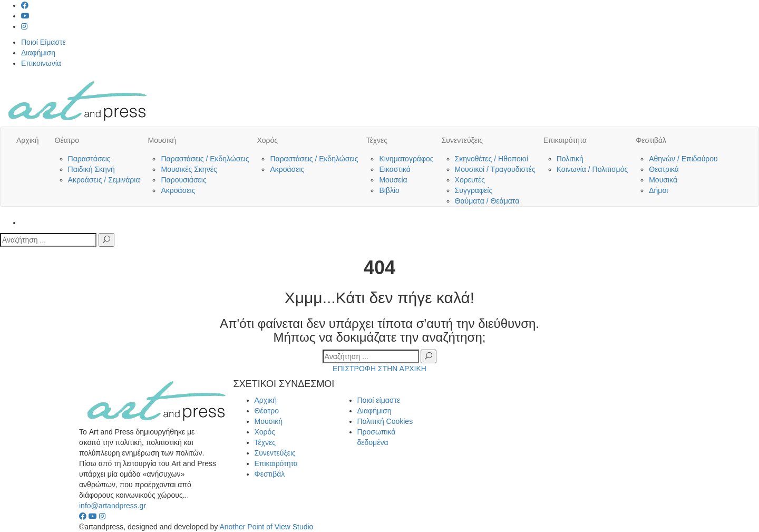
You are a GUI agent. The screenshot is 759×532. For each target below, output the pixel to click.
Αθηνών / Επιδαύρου (683, 159)
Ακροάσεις (178, 190)
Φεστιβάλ (651, 140)
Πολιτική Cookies (385, 421)
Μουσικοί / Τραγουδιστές (495, 169)
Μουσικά (663, 180)
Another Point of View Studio (266, 527)
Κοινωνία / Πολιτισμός (592, 169)
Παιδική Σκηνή (91, 169)
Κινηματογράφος (406, 159)
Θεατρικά (664, 169)
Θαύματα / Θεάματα (487, 201)
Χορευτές (470, 180)
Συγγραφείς (474, 190)
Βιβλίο (389, 190)
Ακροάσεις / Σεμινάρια (104, 180)
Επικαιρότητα (565, 140)
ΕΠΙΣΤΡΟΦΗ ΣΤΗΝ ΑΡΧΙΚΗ (379, 369)
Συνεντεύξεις (462, 140)
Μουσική (162, 140)
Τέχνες (377, 140)
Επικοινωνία (41, 63)
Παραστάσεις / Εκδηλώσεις (205, 159)
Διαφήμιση (38, 53)
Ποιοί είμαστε (379, 400)
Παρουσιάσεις (183, 180)
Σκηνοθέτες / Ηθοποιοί (492, 159)
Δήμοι (658, 190)
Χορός (267, 140)
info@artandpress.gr (113, 506)
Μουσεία (393, 180)
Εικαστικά (395, 169)
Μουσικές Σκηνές (189, 169)
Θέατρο (67, 140)
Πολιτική (570, 159)
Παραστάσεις (89, 159)
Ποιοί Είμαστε (43, 42)
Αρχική (28, 140)
